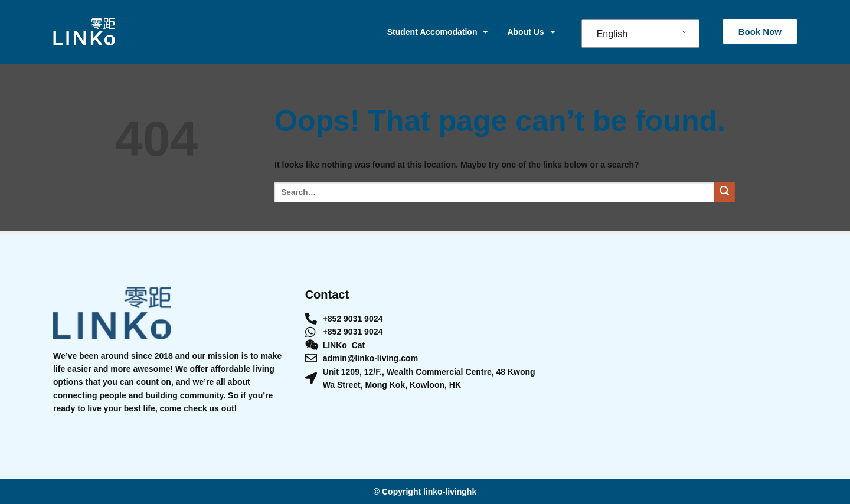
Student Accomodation (438, 32)
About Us (531, 32)
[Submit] (725, 192)
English (612, 34)
